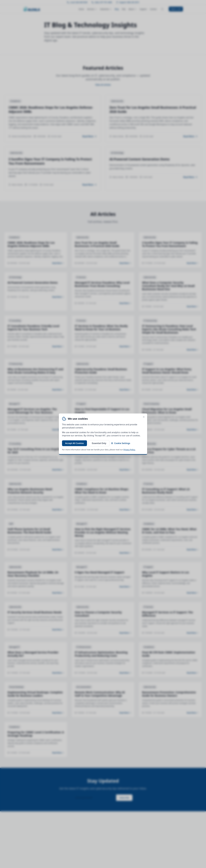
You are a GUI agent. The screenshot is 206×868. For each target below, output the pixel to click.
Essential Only (99, 443)
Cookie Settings (121, 443)
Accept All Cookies (74, 443)
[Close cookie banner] (144, 417)
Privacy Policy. (129, 450)
